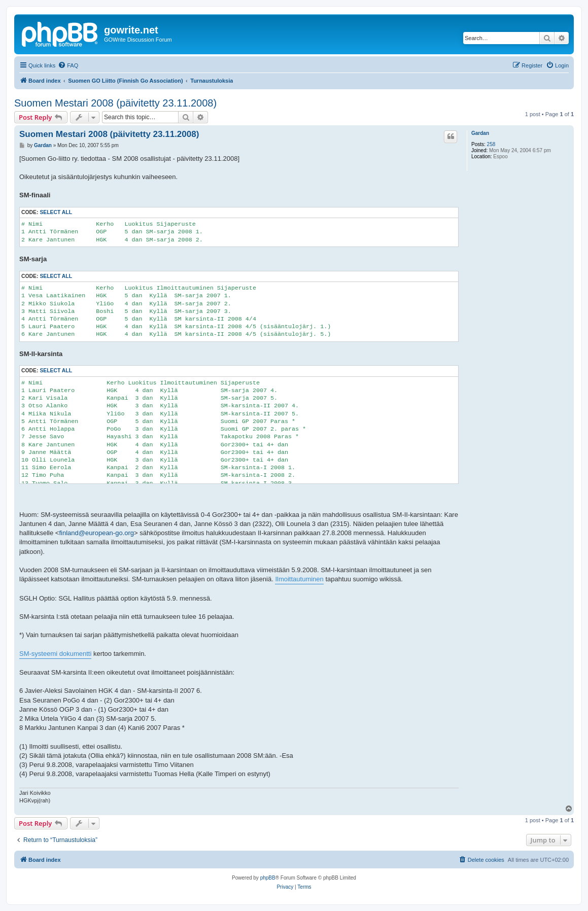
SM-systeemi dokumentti (55, 654)
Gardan (480, 133)
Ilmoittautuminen (299, 579)
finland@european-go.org (96, 533)
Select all (56, 212)
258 (491, 144)
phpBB (268, 878)
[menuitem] (68, 65)
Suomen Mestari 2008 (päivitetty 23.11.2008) (115, 103)
